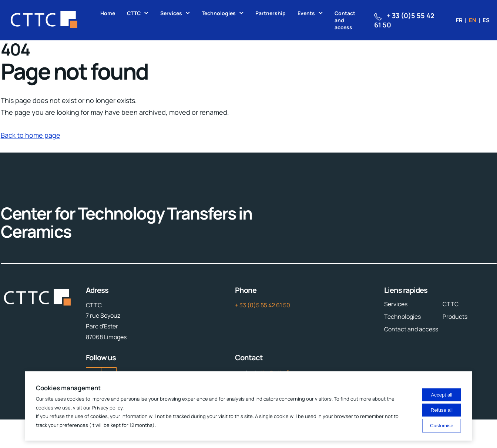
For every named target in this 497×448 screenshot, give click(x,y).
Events (306, 13)
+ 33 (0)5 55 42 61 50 (263, 305)
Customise (442, 426)
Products (455, 317)
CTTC (134, 13)
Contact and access (345, 20)
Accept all (441, 395)
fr (459, 20)
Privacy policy (107, 408)
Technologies (219, 13)
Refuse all (442, 410)
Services (171, 13)
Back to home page (31, 135)
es (486, 20)
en (473, 20)
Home (108, 13)
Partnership (271, 13)
